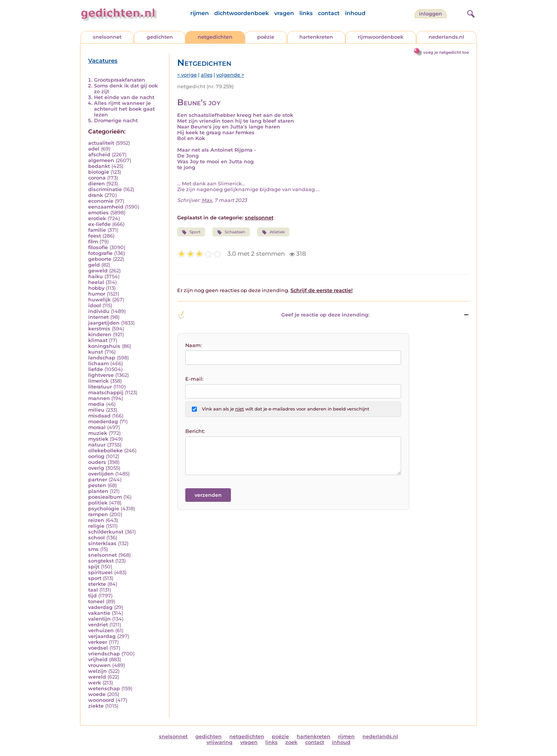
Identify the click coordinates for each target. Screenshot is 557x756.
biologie (99, 172)
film (93, 242)
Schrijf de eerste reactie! (322, 290)
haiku (96, 276)
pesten (97, 485)
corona (97, 178)
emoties (98, 213)
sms (93, 549)
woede (97, 694)
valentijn (99, 619)
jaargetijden (104, 323)
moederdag (103, 422)
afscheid (99, 155)
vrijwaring (220, 742)
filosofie (98, 247)
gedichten (160, 37)
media (96, 404)
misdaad (99, 416)
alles (207, 75)
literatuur (100, 387)
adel (94, 149)
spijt (94, 567)
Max (207, 200)
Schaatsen (231, 232)
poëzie (266, 37)
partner (98, 480)
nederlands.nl (446, 37)
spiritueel (100, 572)
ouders (97, 462)
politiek (98, 503)
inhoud (355, 13)
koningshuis (104, 346)
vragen (284, 13)
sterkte (97, 584)
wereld (97, 677)
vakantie (99, 613)
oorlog (96, 456)
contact (329, 13)
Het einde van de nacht (124, 97)
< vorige (187, 75)
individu (99, 311)
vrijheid (98, 659)
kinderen (100, 334)
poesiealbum (105, 497)
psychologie (104, 509)
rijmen (200, 13)
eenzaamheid (106, 207)
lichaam (98, 363)
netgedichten (215, 37)
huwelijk (99, 300)
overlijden (101, 474)
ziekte (96, 706)
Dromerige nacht (116, 121)
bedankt (99, 166)
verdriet (98, 625)
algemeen (101, 160)
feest (95, 236)
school (97, 538)
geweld (98, 271)
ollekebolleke (105, 451)
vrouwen (99, 665)
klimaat (98, 340)
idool (95, 305)
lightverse (101, 375)
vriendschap (104, 654)
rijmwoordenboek (381, 37)
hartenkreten (316, 37)
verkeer (98, 642)
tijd (92, 596)
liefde (96, 369)
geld (94, 265)
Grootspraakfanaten (120, 80)
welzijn (97, 671)
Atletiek (273, 232)
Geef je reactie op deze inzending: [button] (273, 315)
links (306, 13)
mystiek (98, 439)
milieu (96, 410)
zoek (291, 742)
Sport (191, 232)
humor (97, 294)
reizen (96, 520)
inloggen (431, 14)
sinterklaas (102, 543)
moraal (97, 427)
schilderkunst (106, 532)
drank (96, 195)
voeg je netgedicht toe (446, 52)
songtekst (101, 561)
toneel (96, 601)
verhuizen (101, 630)
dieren (97, 184)
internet (98, 317)
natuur (97, 445)
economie (101, 201)
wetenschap (104, 688)
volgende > (230, 75)
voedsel (98, 648)
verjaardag (102, 636)
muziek (98, 433)
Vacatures (103, 61)
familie (97, 230)
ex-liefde (99, 224)
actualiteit (101, 143)
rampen (98, 514)
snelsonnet (107, 37)
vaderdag (100, 607)
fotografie (100, 253)
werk (95, 683)
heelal (96, 282)
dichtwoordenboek (242, 13)
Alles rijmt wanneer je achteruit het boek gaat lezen (124, 109)
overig (96, 468)
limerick (98, 381)
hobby (96, 288)
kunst (96, 352)
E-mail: (194, 379)
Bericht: (195, 431)
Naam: (194, 345)
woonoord (101, 700)
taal (93, 590)
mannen (99, 398)
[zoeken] (470, 13)
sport (95, 578)
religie (96, 526)
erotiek (97, 218)
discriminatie (105, 189)
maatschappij (106, 393)
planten (98, 491)
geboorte (100, 259)
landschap (102, 358)
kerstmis (99, 329)
